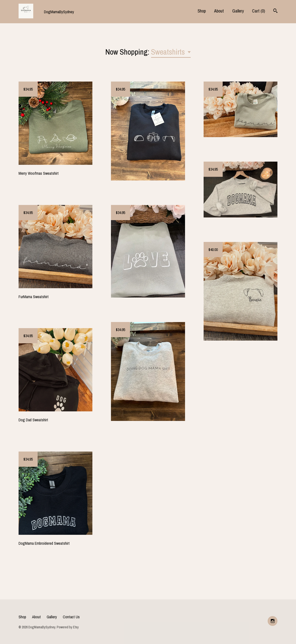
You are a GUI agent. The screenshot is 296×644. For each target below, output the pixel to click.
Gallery (238, 11)
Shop (202, 11)
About (219, 11)
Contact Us (71, 617)
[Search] (275, 11)
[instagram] (273, 621)
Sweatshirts (169, 52)
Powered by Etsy (68, 627)
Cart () (258, 11)
